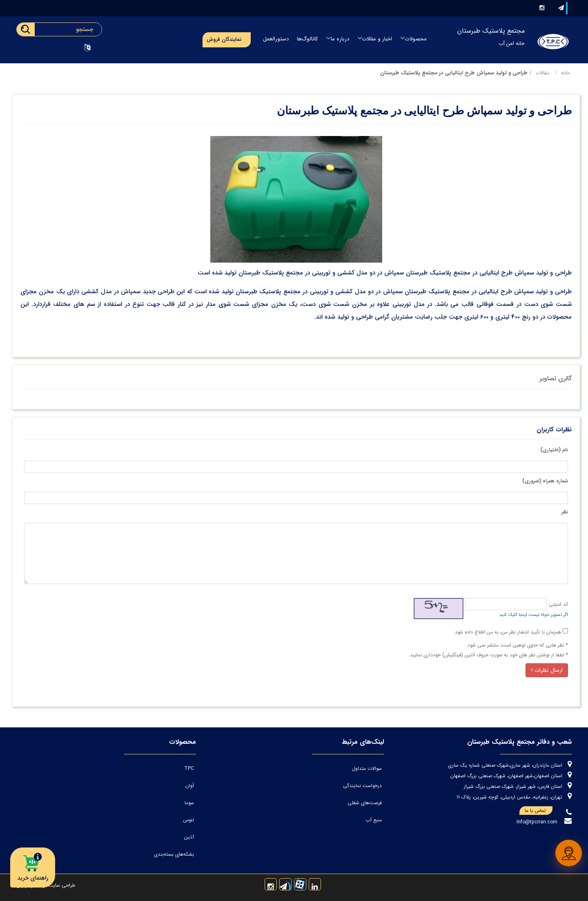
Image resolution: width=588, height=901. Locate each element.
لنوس (188, 820)
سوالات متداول (367, 768)
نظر (565, 512)
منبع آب (374, 820)
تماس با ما (539, 811)
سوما (189, 803)
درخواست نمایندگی (362, 786)
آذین (189, 837)
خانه (565, 73)
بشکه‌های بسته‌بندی (174, 854)
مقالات (542, 73)
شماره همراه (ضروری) (545, 481)
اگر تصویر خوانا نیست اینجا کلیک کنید (534, 615)
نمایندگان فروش (224, 39)
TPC (189, 768)
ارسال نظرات (547, 670)
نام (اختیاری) (554, 450)
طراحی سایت (61, 885)
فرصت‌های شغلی (365, 803)
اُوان (190, 786)
